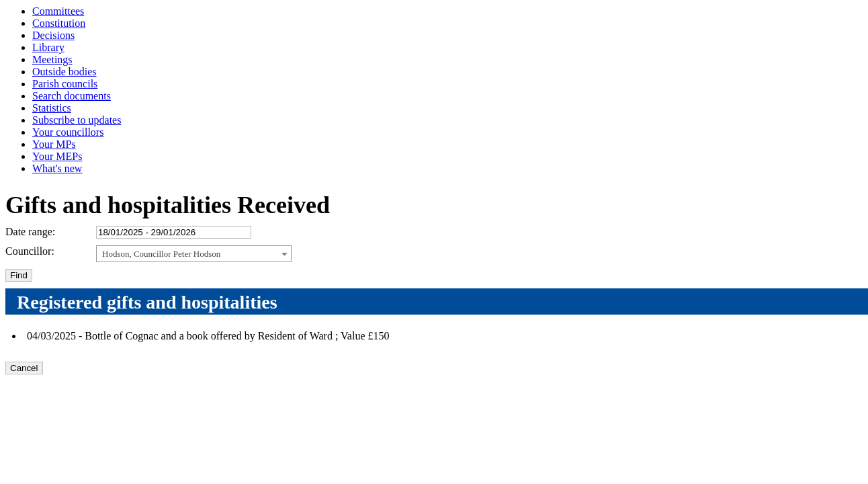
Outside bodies (64, 72)
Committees (58, 11)
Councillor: (30, 251)
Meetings (52, 59)
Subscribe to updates (77, 120)
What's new (57, 168)
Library (48, 47)
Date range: (30, 232)
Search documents (72, 96)
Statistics (52, 108)
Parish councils (65, 84)
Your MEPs (57, 156)
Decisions (53, 35)
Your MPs (54, 144)
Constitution (59, 23)
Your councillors (68, 132)
